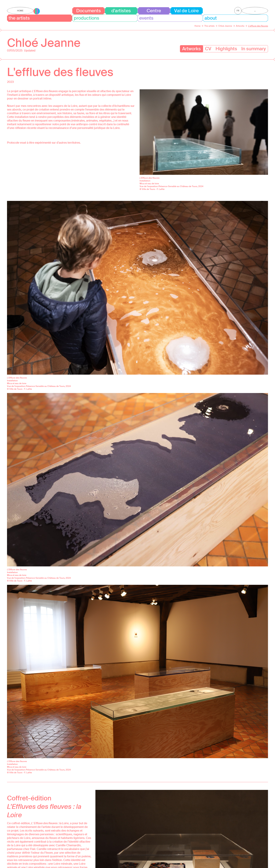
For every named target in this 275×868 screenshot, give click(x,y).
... (255, 11)
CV (208, 49)
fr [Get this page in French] (238, 11)
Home (20, 11)
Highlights (226, 49)
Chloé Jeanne (44, 43)
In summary (254, 49)
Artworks (192, 49)
